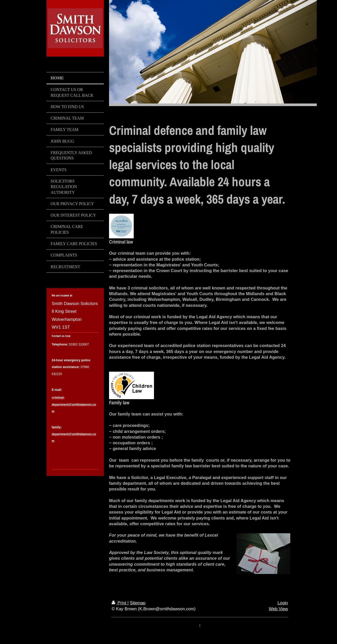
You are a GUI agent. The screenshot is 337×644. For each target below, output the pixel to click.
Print (120, 603)
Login (283, 603)
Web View (278, 609)
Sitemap (138, 603)
